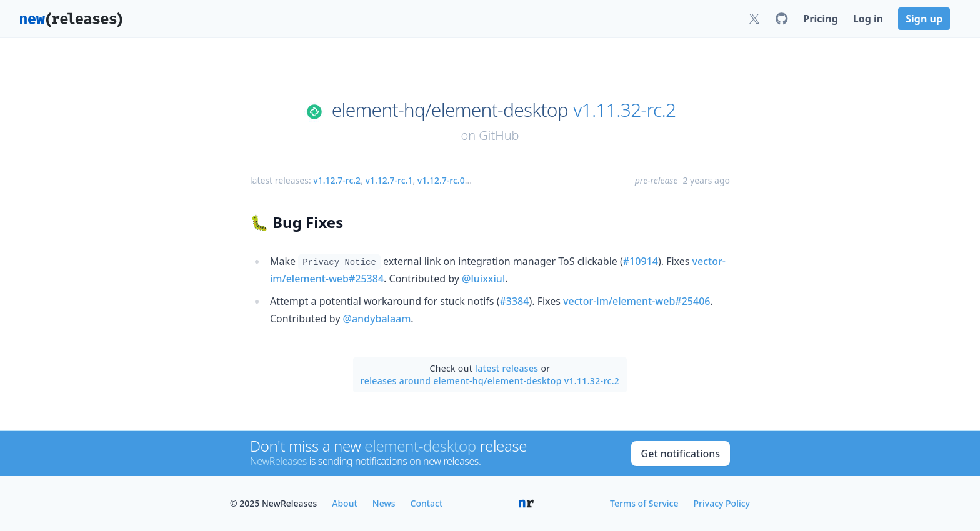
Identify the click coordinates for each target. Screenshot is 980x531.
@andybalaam (377, 319)
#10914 (641, 261)
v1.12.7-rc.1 (389, 180)
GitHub (499, 135)
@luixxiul (483, 279)
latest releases (507, 368)
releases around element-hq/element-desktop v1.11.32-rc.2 (490, 381)
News (384, 503)
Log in (868, 19)
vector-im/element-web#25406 (637, 301)
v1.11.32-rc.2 (624, 110)
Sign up (924, 19)
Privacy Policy (722, 503)
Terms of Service (644, 503)
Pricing (820, 19)
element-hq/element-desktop (450, 110)
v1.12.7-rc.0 (441, 180)
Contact (427, 503)
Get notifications (681, 454)
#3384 (514, 301)
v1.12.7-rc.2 (337, 180)
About (345, 503)
